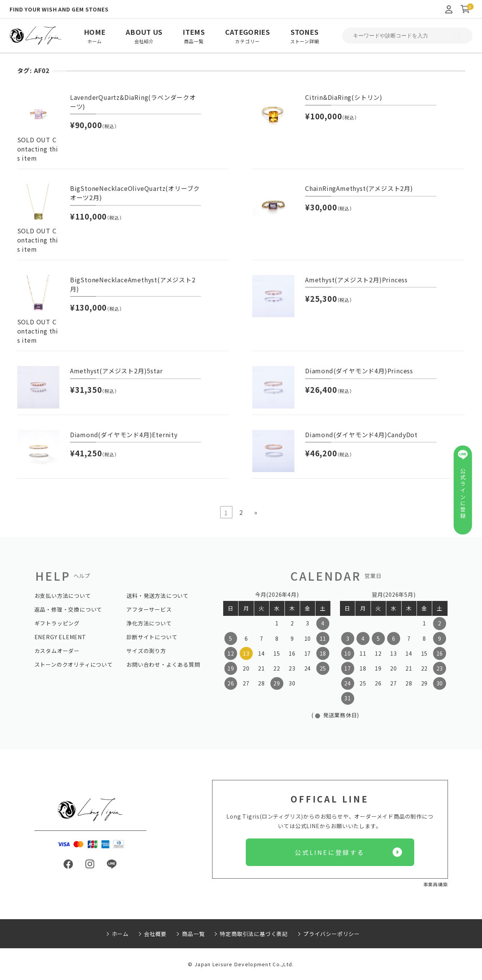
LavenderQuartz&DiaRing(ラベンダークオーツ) (133, 102)
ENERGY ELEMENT (60, 637)
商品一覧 (193, 934)
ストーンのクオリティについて (74, 664)
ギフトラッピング (57, 623)
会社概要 (155, 934)
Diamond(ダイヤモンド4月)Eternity (124, 435)
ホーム (120, 934)
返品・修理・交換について (69, 609)
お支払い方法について (63, 596)
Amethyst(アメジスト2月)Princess (356, 280)
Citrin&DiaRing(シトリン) (344, 97)
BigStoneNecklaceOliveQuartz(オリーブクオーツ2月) (135, 193)
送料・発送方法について (158, 596)
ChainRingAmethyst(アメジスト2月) (359, 188)
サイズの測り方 (146, 651)
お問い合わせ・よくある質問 (163, 664)
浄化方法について (149, 623)
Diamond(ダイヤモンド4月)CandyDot (361, 435)
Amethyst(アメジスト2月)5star (116, 371)
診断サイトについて (152, 637)
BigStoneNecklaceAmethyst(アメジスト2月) (133, 284)
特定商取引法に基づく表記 (254, 934)
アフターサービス (149, 609)
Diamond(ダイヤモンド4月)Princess (359, 371)
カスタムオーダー (57, 651)
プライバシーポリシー (332, 934)
